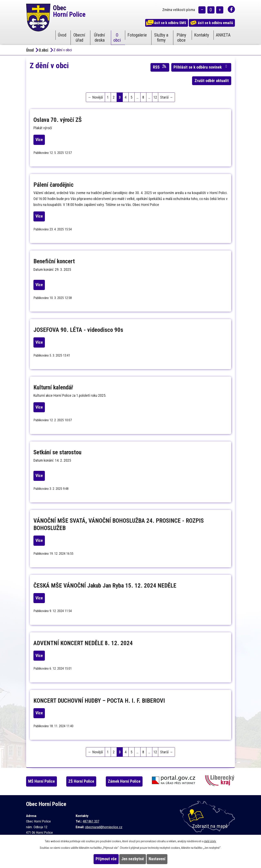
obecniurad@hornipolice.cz (104, 827)
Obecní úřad (79, 38)
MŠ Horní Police (46, 781)
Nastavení (165, 859)
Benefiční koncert (54, 261)
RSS (160, 67)
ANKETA (223, 35)
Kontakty (202, 35)
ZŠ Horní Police (87, 781)
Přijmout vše (98, 859)
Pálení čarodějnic (54, 185)
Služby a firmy (161, 38)
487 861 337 (91, 821)
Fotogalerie (137, 35)
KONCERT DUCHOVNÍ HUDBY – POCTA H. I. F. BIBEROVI (99, 701)
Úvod (62, 35)
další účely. (210, 841)
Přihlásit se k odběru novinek (201, 67)
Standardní (211, 10)
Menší (202, 10)
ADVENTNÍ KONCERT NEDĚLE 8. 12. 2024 (83, 643)
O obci (117, 38)
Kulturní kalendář (53, 387)
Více (43, 140)
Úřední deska (100, 38)
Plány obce (181, 38)
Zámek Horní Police (132, 781)
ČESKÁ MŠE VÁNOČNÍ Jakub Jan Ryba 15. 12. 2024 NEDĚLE (105, 586)
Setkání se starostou (57, 452)
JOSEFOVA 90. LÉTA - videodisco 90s (78, 330)
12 (155, 97)
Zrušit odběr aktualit (212, 81)
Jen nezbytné (133, 859)
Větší (220, 10)
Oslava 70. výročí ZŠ (58, 120)
